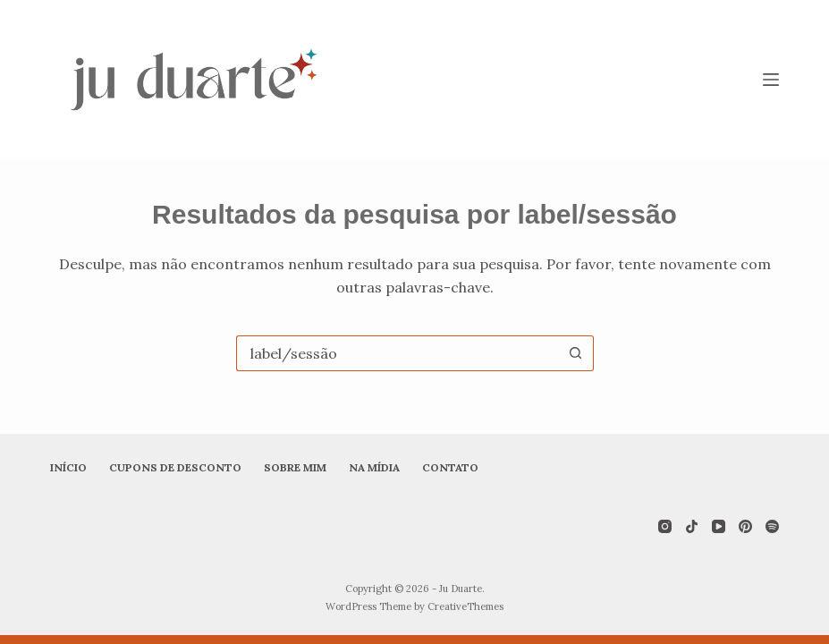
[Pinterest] (745, 526)
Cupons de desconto (175, 467)
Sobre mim (295, 467)
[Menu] (771, 80)
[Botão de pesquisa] (576, 353)
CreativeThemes (465, 606)
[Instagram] (665, 526)
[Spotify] (772, 526)
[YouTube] (719, 526)
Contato (450, 467)
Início (68, 467)
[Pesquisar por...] (397, 353)
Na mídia (374, 467)
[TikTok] (692, 526)
